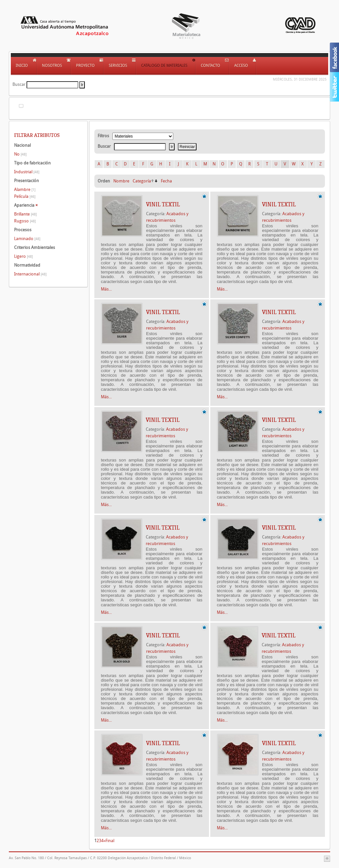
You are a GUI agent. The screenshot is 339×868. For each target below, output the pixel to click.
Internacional (30, 274)
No (20, 154)
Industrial (27, 172)
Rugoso (25, 221)
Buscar (19, 84)
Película (25, 196)
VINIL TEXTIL (163, 204)
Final (110, 841)
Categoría (142, 181)
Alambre (25, 189)
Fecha (166, 181)
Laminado (27, 239)
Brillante (25, 214)
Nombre (121, 181)
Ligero (23, 256)
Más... (106, 289)
